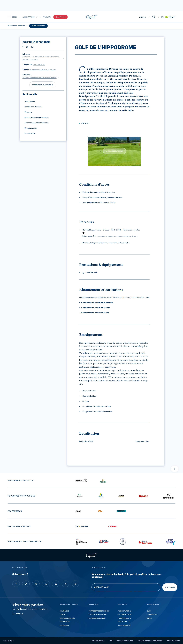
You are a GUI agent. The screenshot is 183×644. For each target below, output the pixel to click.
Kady (149, 611)
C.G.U (110, 640)
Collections (123, 625)
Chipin (149, 618)
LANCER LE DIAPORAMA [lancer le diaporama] (114, 151)
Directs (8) (60, 17)
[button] (12, 17)
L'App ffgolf (152, 615)
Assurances (65, 622)
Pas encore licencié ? (97, 618)
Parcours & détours (16, 26)
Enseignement (30, 128)
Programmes (123, 618)
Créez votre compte (97, 615)
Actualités (122, 622)
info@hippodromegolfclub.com (43, 70)
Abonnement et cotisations (35, 123)
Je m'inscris (170, 587)
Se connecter (124, 615)
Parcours (27, 112)
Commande (64, 611)
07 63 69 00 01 (39, 64)
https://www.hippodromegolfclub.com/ (40, 78)
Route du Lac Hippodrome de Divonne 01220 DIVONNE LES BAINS (41, 58)
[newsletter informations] (105, 568)
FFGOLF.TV (47, 17)
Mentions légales (98, 640)
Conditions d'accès (32, 107)
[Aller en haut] (175, 469)
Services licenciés (67, 618)
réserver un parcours (41, 85)
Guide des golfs (38, 26)
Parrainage (64, 625)
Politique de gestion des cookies (150, 640)
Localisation (29, 134)
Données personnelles (125, 640)
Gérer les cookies (173, 640)
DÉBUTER (143, 17)
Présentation (124, 611)
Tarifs (62, 615)
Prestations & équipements (35, 118)
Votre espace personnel (99, 611)
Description (29, 102)
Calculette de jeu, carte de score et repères (117, 236)
